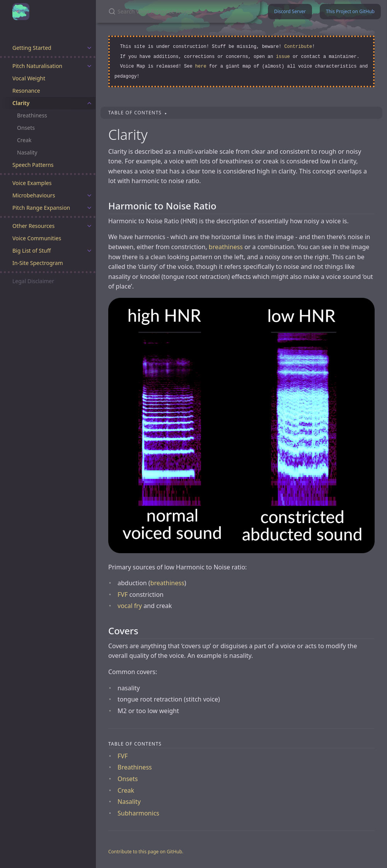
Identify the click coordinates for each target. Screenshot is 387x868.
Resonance (26, 91)
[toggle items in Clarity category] (89, 103)
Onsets (26, 128)
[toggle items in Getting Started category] (89, 48)
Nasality (27, 152)
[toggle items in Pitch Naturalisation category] (89, 66)
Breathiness (32, 115)
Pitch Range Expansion (41, 208)
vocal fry (130, 606)
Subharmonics (138, 813)
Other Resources (33, 226)
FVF (123, 595)
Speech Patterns (33, 165)
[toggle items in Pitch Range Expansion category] (89, 208)
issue (283, 57)
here (201, 67)
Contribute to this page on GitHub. (146, 852)
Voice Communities (37, 238)
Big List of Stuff (32, 251)
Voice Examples (32, 183)
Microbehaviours (34, 195)
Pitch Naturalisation (37, 66)
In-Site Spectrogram (38, 263)
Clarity (21, 103)
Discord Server (290, 11)
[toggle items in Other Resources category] (89, 226)
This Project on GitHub (350, 11)
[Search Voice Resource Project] (178, 11)
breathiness (226, 247)
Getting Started (32, 48)
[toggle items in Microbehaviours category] (89, 195)
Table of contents (136, 113)
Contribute (298, 47)
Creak (24, 140)
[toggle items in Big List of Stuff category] (89, 251)
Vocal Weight (29, 78)
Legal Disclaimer (33, 281)
